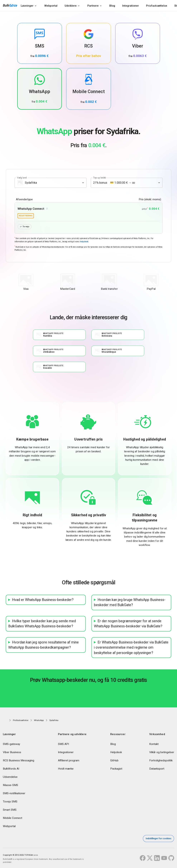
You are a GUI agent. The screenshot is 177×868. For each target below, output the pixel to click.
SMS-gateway (11, 744)
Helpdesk (116, 752)
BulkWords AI (11, 769)
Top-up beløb (100, 178)
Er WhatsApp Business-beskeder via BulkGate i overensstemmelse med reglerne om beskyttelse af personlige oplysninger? (131, 648)
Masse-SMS (10, 785)
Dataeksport (157, 769)
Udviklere (71, 6)
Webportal (51, 6)
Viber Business (12, 752)
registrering (26, 216)
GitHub (114, 761)
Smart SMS (10, 810)
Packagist (116, 769)
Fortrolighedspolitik (161, 761)
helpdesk (84, 242)
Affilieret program (69, 761)
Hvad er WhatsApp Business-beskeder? (43, 600)
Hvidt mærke (66, 769)
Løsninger (27, 6)
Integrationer (131, 6)
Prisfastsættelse (157, 6)
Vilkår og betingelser (162, 752)
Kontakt (154, 744)
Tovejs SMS (10, 802)
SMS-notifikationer (14, 794)
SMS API (63, 744)
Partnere (93, 6)
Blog (112, 6)
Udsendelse (10, 777)
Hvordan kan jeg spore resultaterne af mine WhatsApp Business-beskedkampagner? (43, 645)
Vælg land (22, 178)
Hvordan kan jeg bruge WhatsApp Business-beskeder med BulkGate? (130, 603)
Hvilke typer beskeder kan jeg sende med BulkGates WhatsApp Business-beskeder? (42, 624)
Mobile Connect (13, 818)
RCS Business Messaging (19, 761)
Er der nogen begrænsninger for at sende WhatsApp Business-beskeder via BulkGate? (128, 624)
